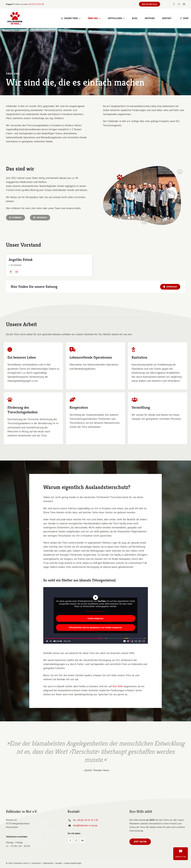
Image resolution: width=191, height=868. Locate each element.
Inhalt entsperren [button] (95, 618)
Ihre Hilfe (118, 686)
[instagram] (179, 4)
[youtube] (184, 4)
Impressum (36, 863)
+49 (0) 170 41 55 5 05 (87, 820)
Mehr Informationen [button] (95, 611)
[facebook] (174, 4)
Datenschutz (48, 863)
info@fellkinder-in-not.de (85, 826)
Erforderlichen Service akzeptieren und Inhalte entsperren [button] (95, 627)
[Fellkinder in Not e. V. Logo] (15, 12)
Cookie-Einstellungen (73, 863)
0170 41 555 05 (37, 4)
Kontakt (59, 863)
